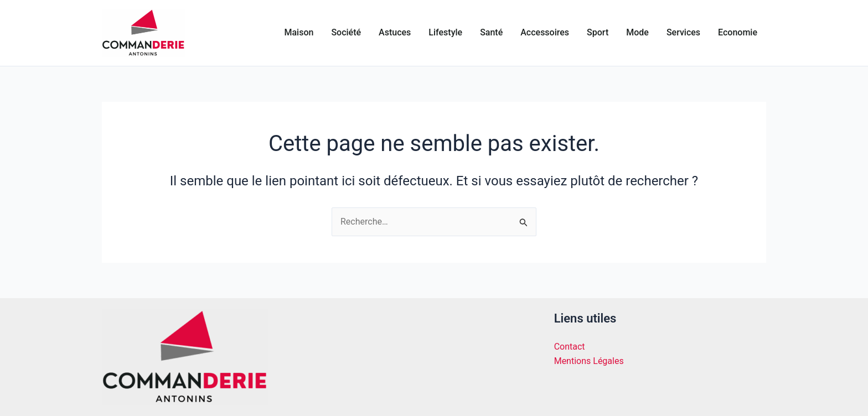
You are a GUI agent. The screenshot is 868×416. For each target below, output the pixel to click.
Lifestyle (445, 32)
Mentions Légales (589, 361)
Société (346, 32)
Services (683, 32)
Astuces (395, 32)
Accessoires (545, 32)
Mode (637, 32)
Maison (299, 32)
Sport (598, 32)
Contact (570, 347)
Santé (491, 32)
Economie (738, 32)
